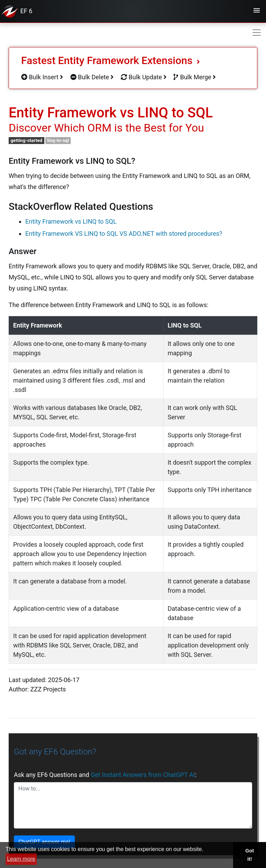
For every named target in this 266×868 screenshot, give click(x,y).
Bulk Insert (42, 77)
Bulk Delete (92, 77)
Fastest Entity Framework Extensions (110, 60)
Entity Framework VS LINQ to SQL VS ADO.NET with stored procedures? (124, 234)
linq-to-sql (58, 140)
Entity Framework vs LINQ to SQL (71, 221)
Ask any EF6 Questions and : (105, 775)
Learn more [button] (21, 859)
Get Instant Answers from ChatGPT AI (143, 775)
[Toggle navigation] (257, 11)
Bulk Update (144, 77)
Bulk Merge (195, 77)
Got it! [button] (250, 855)
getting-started (26, 140)
